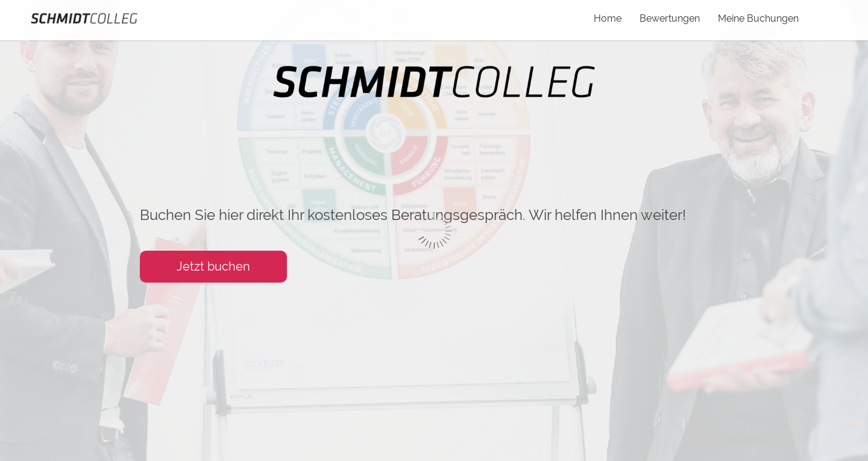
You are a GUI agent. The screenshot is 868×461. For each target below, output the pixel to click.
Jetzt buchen (213, 266)
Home (608, 18)
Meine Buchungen (758, 18)
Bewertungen (670, 18)
